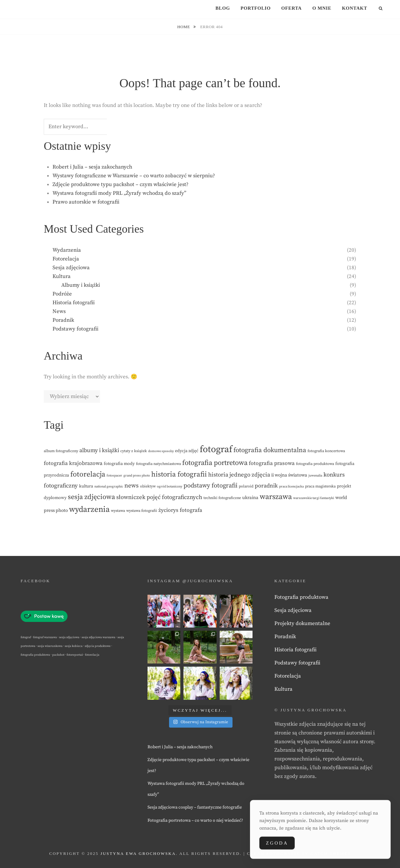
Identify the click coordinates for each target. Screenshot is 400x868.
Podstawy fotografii (75, 329)
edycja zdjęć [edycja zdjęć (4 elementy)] (187, 451)
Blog (222, 8)
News (59, 311)
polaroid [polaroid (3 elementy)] (246, 486)
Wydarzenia (67, 250)
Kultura (62, 276)
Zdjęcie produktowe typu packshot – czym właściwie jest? (120, 184)
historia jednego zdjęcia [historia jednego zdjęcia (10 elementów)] (239, 475)
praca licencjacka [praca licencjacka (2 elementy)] (291, 487)
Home (184, 27)
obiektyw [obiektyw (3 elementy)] (148, 486)
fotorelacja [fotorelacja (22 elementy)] (88, 474)
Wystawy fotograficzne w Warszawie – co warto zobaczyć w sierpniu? (134, 176)
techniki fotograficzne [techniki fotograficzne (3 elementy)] (222, 498)
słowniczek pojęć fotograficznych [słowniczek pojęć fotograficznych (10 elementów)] (159, 497)
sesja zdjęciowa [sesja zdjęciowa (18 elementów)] (91, 497)
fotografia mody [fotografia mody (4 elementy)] (119, 464)
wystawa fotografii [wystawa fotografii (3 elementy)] (142, 511)
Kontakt (355, 8)
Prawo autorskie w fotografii (86, 202)
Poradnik (63, 320)
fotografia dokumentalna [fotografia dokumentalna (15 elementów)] (270, 450)
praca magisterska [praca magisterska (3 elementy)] (320, 486)
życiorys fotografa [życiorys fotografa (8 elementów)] (180, 510)
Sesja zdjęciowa (71, 268)
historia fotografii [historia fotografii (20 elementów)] (179, 474)
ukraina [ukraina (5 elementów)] (250, 498)
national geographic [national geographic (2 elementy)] (109, 487)
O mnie (322, 8)
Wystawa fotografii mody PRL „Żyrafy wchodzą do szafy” (119, 193)
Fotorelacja (66, 259)
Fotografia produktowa (301, 597)
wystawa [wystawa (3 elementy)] (118, 511)
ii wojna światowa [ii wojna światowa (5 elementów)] (289, 475)
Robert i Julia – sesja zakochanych (92, 167)
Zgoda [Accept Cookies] (277, 845)
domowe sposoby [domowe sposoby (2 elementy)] (161, 451)
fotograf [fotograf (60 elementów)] (216, 449)
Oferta (291, 8)
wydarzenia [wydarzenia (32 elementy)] (89, 510)
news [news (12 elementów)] (132, 486)
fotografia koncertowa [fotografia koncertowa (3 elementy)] (326, 451)
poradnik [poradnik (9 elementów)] (266, 486)
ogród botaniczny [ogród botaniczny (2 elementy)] (170, 487)
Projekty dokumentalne (302, 623)
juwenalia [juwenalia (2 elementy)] (315, 476)
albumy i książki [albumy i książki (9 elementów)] (99, 450)
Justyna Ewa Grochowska (138, 853)
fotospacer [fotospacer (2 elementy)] (114, 476)
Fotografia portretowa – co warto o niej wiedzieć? (195, 820)
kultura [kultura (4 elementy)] (86, 486)
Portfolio (256, 8)
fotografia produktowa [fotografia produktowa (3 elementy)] (315, 464)
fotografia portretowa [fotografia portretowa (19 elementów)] (215, 463)
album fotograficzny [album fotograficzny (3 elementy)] (61, 451)
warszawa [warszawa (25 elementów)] (276, 497)
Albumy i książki (81, 285)
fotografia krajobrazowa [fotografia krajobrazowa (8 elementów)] (73, 463)
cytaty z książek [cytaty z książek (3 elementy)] (134, 451)
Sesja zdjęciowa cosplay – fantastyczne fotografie (195, 807)
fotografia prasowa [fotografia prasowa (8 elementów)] (272, 463)
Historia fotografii (74, 303)
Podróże (62, 294)
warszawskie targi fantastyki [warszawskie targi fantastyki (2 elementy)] (314, 498)
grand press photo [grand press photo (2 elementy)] (137, 476)
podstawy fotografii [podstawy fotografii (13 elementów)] (210, 486)
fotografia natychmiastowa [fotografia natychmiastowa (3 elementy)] (158, 464)
